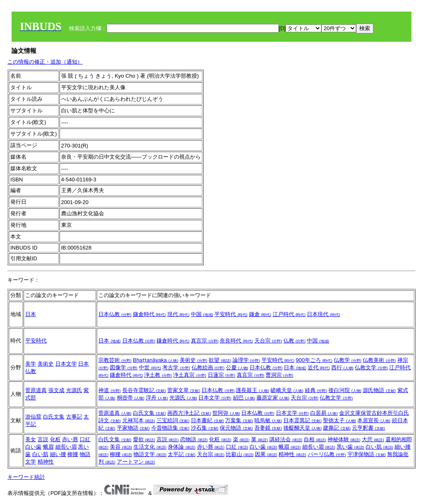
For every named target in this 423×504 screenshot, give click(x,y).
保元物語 (236, 428)
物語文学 (150, 454)
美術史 (46, 364)
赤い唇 (70, 439)
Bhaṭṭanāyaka (156, 360)
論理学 (246, 360)
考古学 (176, 367)
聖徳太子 (340, 420)
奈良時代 (236, 341)
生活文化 (150, 447)
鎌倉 (260, 314)
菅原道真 (36, 390)
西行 (342, 367)
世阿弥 (226, 413)
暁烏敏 (268, 420)
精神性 (46, 462)
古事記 (74, 417)
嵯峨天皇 (287, 390)
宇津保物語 (367, 454)
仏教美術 (379, 360)
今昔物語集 (170, 428)
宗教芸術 (115, 360)
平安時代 (231, 314)
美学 (31, 364)
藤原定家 (273, 398)
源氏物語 (379, 390)
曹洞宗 (279, 375)
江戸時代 (289, 314)
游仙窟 (33, 417)
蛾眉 (48, 447)
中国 (202, 314)
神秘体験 (344, 439)
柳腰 (73, 454)
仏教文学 (371, 367)
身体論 (182, 447)
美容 (121, 447)
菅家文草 (184, 390)
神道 (109, 390)
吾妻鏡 (268, 428)
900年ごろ (314, 360)
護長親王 (252, 390)
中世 (150, 367)
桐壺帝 (131, 398)
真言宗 (205, 341)
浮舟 (157, 398)
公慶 (237, 367)
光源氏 (74, 390)
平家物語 (133, 428)
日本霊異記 (303, 420)
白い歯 (33, 447)
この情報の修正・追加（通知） (45, 62)
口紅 (85, 439)
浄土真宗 (190, 375)
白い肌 (40, 454)
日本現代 (323, 314)
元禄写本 (139, 420)
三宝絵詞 (173, 420)
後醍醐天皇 (303, 428)
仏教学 (348, 360)
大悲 (373, 439)
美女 (31, 439)
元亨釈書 (368, 428)
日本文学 (66, 364)
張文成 (56, 390)
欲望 (220, 360)
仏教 (295, 341)
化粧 (55, 439)
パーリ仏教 (327, 454)
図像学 (124, 367)
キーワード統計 (26, 477)
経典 (316, 390)
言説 (43, 439)
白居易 (324, 413)
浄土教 (158, 375)
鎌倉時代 (150, 314)
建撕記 (337, 428)
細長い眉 (66, 447)
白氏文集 (54, 417)
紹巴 (244, 398)
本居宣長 (374, 420)
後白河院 (345, 390)
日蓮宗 (222, 375)
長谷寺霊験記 (144, 390)
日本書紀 (207, 420)
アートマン (136, 462)
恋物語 (194, 439)
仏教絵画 (208, 367)
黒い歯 (351, 447)
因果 (266, 454)
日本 (31, 314)
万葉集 (239, 420)
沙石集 (205, 428)
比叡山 (240, 454)
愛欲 (144, 439)
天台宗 (268, 341)
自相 (315, 439)
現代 (178, 314)
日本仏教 (115, 314)
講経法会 (286, 439)
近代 (319, 367)
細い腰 (58, 454)
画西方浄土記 (189, 413)
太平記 (182, 454)
